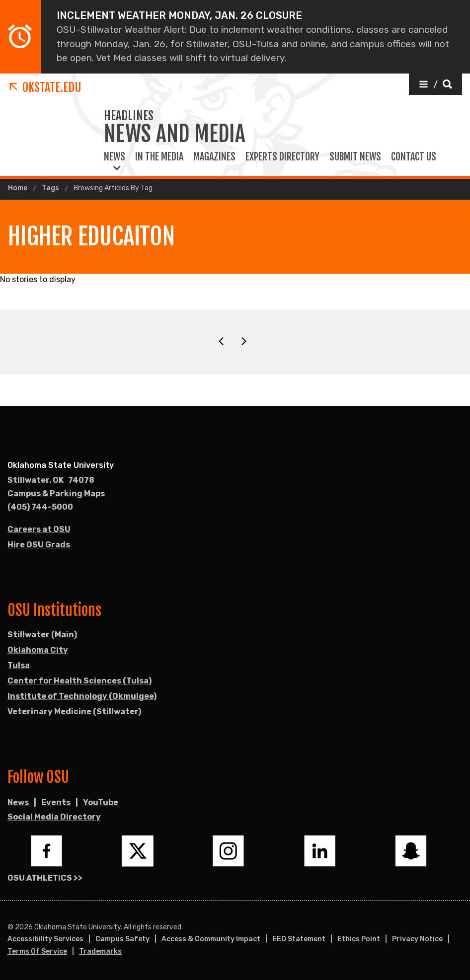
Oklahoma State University (61, 465)
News (115, 157)
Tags (50, 188)
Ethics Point (359, 939)
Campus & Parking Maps (56, 493)
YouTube (101, 802)
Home (18, 188)
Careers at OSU (39, 529)
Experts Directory (282, 157)
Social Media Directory (54, 817)
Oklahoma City (38, 650)
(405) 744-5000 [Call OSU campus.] (40, 507)
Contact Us (414, 157)
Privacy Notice (417, 939)
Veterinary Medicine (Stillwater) (74, 712)
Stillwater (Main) (42, 635)
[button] (435, 84)
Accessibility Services (45, 939)
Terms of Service (37, 951)
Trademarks (100, 951)
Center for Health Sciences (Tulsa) (79, 681)
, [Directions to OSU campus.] (51, 480)
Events (56, 802)
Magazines (214, 157)
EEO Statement (299, 939)
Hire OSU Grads (39, 545)
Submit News (355, 157)
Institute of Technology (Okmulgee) (82, 696)
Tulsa (19, 665)
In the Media (159, 157)
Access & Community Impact (211, 939)
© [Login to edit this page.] (10, 927)
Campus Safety (122, 939)
